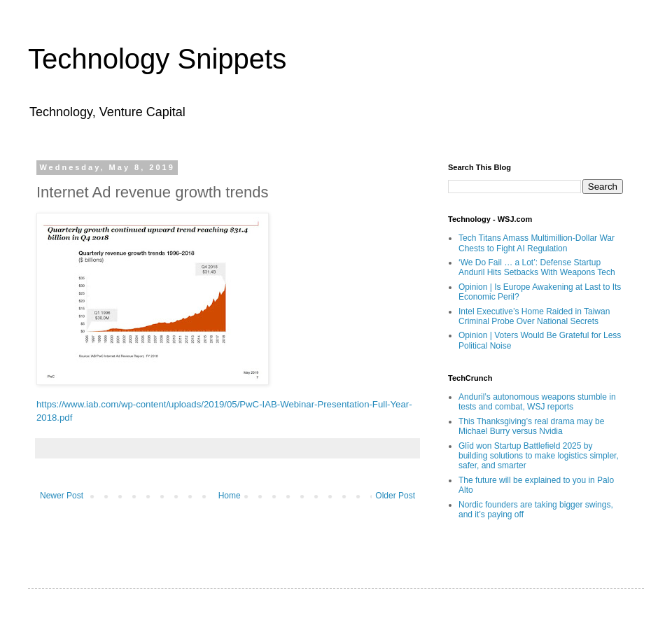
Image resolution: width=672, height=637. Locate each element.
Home (230, 496)
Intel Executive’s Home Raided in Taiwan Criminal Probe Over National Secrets (534, 316)
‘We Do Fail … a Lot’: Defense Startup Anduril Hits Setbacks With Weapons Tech (537, 267)
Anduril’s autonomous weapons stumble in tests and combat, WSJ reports (537, 402)
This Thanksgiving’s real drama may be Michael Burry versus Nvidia (531, 426)
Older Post (395, 496)
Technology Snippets (157, 59)
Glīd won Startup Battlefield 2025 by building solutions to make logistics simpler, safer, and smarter (539, 456)
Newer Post (62, 496)
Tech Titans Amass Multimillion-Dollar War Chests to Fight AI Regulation (537, 243)
